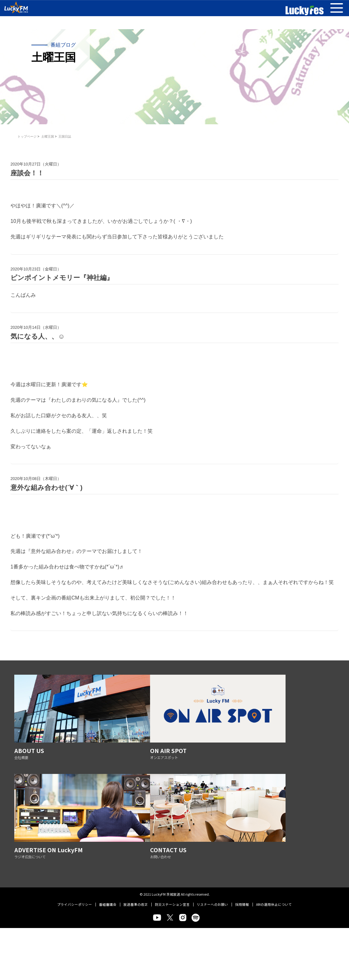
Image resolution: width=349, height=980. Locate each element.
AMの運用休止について (274, 777)
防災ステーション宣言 (172, 777)
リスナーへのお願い (212, 777)
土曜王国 (48, 136)
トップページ (27, 136)
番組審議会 (108, 777)
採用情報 (242, 777)
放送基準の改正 (136, 777)
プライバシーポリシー (75, 777)
